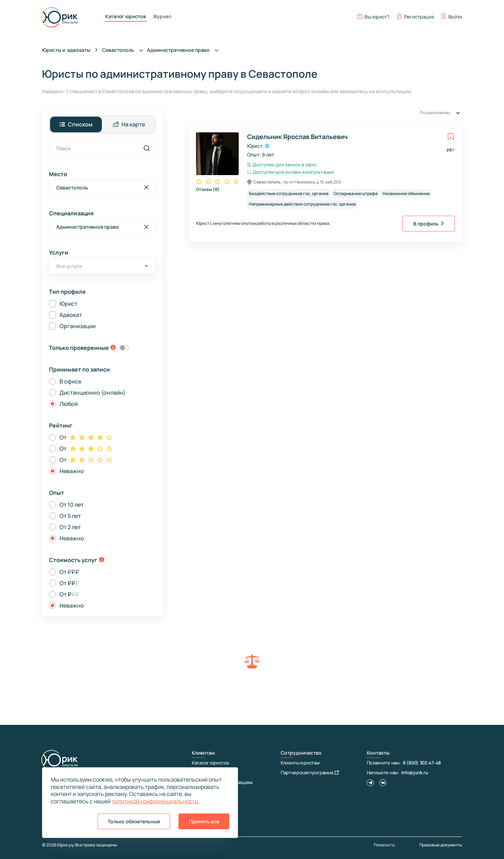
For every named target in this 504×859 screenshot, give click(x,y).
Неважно (72, 471)
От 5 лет (70, 516)
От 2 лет (70, 527)
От (63, 437)
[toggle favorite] (451, 137)
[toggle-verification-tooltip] (113, 348)
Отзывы (208, 189)
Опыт (57, 493)
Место (58, 174)
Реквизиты (384, 845)
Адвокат (71, 315)
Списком (76, 124)
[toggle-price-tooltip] (101, 560)
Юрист (68, 304)
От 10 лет (72, 505)
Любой (69, 404)
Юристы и (66, 50)
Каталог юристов (126, 16)
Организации (78, 326)
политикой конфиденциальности (155, 801)
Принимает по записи (79, 369)
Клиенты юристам (300, 763)
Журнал (162, 16)
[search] (147, 148)
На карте (129, 124)
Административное (185, 50)
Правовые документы (441, 845)
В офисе (70, 381)
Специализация (71, 213)
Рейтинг (61, 425)
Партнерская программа (310, 773)
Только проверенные (79, 348)
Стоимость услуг (73, 560)
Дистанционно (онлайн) (93, 393)
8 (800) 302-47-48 (422, 763)
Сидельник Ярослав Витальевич (297, 137)
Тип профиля (67, 292)
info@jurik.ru (414, 773)
